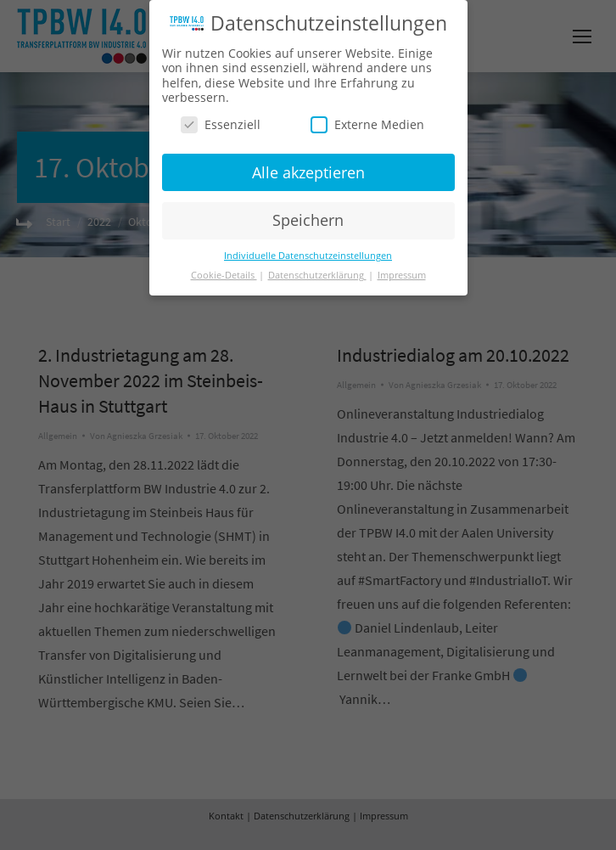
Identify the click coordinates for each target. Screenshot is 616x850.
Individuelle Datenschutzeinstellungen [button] (308, 256)
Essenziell (221, 124)
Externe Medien (367, 124)
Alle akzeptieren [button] (308, 172)
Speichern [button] (308, 220)
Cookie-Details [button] (224, 275)
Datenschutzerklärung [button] (317, 275)
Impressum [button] (402, 275)
